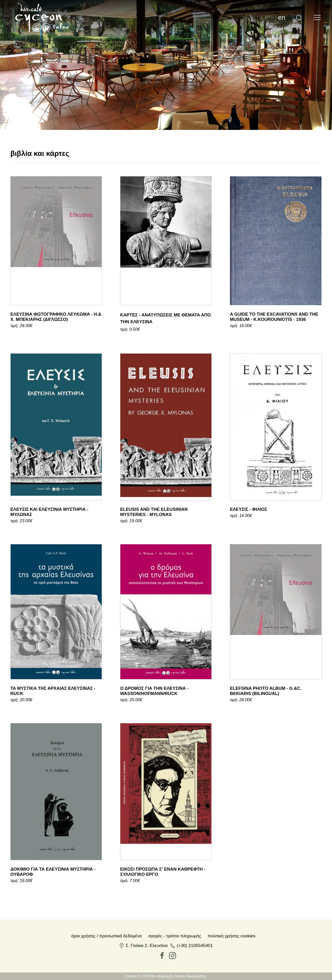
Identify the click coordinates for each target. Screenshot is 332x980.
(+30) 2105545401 (195, 946)
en (282, 17)
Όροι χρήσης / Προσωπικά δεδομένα (107, 936)
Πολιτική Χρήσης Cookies (231, 936)
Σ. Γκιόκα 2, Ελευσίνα (147, 946)
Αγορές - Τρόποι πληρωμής (175, 936)
